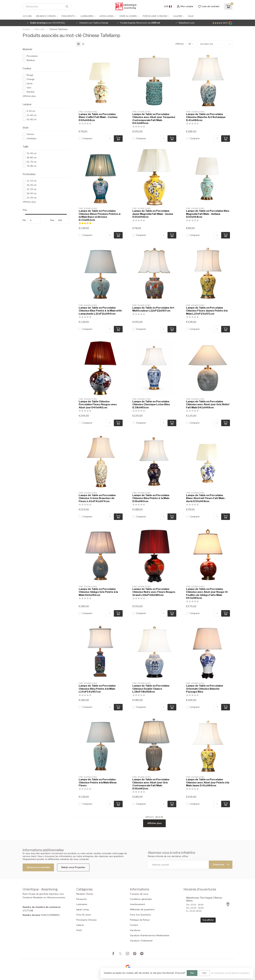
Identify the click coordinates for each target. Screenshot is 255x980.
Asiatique (32, 138)
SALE (191, 16)
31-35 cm (32, 198)
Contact (134, 925)
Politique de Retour (140, 920)
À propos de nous (139, 894)
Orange (31, 79)
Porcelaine (32, 56)
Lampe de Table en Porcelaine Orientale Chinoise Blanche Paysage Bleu (205, 689)
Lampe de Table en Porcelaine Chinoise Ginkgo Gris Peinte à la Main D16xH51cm (98, 592)
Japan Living (106, 16)
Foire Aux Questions (140, 915)
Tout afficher (208, 920)
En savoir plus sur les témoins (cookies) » (231, 973)
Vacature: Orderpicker (141, 941)
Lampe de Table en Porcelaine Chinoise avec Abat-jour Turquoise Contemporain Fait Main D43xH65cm (154, 119)
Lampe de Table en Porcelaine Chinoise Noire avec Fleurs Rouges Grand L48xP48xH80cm (154, 592)
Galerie (178, 16)
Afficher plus (29, 96)
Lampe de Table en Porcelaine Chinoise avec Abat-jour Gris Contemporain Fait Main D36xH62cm (151, 784)
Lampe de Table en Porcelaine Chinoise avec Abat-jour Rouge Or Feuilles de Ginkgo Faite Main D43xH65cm (207, 593)
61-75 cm (32, 162)
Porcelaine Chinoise (155, 16)
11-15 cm (32, 181)
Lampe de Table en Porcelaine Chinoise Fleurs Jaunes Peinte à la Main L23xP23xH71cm (207, 311)
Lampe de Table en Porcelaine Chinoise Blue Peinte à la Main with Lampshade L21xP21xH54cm (100, 311)
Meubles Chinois (46, 16)
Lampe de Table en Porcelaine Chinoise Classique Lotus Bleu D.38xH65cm (151, 405)
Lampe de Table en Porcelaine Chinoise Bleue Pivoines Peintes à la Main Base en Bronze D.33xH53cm (100, 215)
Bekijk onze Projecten (73, 867)
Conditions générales (141, 899)
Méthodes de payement (142, 910)
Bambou (31, 60)
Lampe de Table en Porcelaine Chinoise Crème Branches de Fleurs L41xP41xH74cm (97, 498)
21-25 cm (32, 189)
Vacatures (135, 930)
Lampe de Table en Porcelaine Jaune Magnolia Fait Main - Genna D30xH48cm (153, 214)
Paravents (68, 16)
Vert (29, 88)
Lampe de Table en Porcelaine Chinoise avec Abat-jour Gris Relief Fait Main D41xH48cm (208, 405)
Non (204, 973)
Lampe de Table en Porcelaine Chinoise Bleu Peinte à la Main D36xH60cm (151, 498)
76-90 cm (32, 166)
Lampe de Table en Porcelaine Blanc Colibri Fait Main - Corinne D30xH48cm (98, 117)
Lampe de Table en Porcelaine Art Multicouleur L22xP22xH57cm (153, 309)
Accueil (27, 16)
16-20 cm (32, 185)
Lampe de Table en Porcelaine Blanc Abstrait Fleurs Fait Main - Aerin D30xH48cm (206, 498)
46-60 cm (32, 158)
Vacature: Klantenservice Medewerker (150, 935)
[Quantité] (110, 139)
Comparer (87, 138)
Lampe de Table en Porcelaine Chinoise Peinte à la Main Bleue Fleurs (98, 782)
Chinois (30, 134)
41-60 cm (32, 119)
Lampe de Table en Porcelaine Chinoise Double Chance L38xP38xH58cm (151, 689)
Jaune (30, 83)
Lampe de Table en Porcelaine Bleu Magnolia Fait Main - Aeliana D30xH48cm (208, 214)
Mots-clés (40, 29)
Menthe (31, 92)
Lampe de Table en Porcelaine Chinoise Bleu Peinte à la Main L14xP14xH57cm (97, 689)
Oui (192, 973)
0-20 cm (31, 111)
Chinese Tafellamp (59, 29)
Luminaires (87, 16)
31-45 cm (32, 153)
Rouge (30, 75)
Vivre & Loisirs (128, 16)
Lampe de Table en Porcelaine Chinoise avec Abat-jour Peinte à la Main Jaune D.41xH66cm (208, 782)
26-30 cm (32, 193)
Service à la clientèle (38, 867)
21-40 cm (32, 115)
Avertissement (137, 904)
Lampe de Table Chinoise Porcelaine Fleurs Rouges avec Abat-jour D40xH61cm (98, 405)
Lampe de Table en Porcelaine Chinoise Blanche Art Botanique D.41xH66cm (206, 117)
